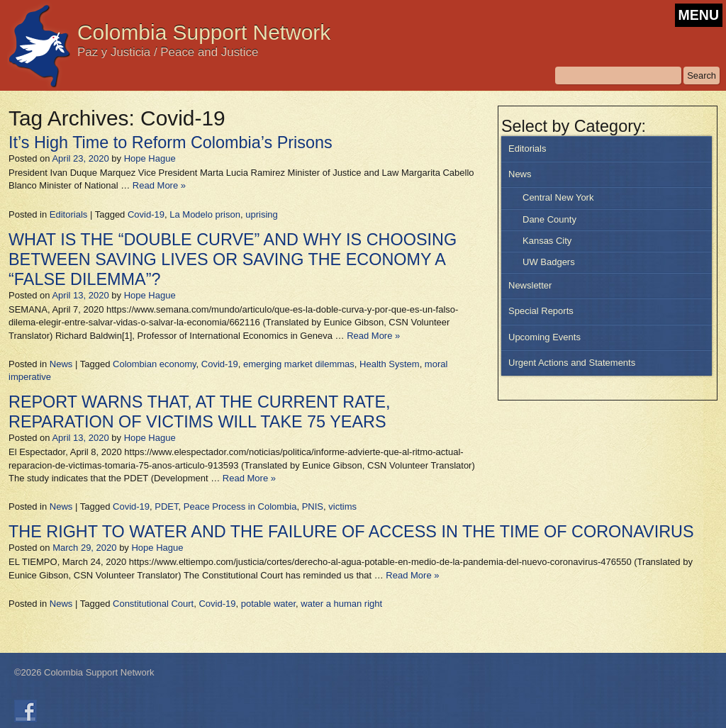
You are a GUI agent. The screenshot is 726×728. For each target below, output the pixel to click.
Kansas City (547, 241)
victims (342, 506)
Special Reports (541, 311)
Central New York (558, 197)
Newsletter (530, 285)
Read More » (159, 185)
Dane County (549, 219)
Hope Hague (150, 158)
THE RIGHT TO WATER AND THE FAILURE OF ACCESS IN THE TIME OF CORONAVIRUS (351, 532)
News (520, 174)
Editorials (527, 149)
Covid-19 (146, 214)
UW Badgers (549, 262)
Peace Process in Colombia (240, 506)
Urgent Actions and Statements (572, 363)
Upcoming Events (544, 337)
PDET (166, 506)
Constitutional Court (153, 604)
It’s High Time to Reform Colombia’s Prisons (171, 142)
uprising (262, 214)
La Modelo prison (205, 214)
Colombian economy (155, 364)
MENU (699, 15)
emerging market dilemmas (299, 364)
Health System (390, 364)
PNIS (313, 506)
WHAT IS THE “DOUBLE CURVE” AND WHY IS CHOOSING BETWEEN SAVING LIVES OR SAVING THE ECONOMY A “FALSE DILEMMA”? (233, 259)
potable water (268, 604)
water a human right (341, 604)
